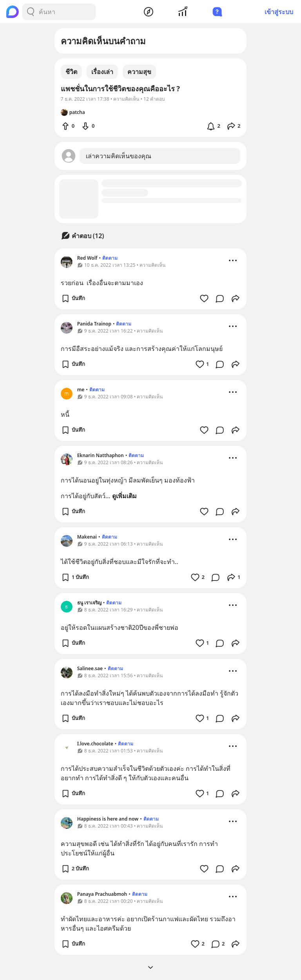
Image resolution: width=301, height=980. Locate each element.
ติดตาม (110, 258)
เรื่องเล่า (102, 72)
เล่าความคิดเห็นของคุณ (119, 156)
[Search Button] (31, 12)
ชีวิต (71, 72)
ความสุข (139, 72)
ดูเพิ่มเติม (124, 496)
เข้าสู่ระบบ (279, 12)
